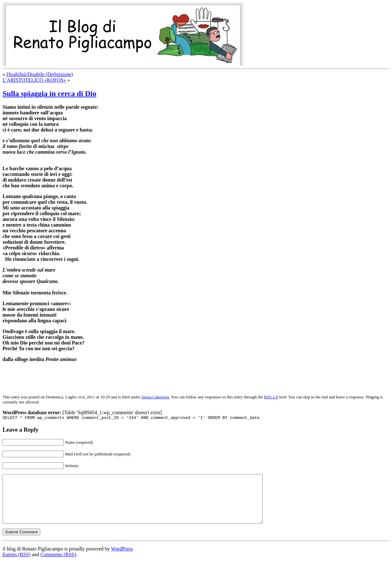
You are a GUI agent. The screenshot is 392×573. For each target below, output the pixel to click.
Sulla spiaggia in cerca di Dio (49, 93)
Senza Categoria (155, 397)
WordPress (122, 559)
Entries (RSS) (16, 565)
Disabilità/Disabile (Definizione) (40, 74)
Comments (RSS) (58, 565)
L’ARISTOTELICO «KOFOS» (34, 80)
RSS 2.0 (271, 397)
